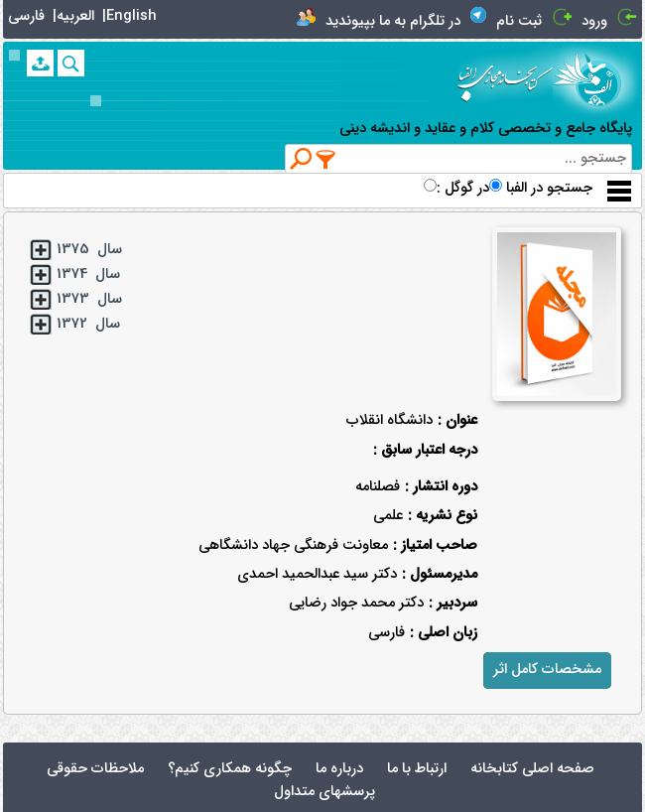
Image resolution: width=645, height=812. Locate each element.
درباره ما (339, 769)
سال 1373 (89, 299)
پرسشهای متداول (324, 792)
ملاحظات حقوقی (95, 769)
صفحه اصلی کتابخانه (532, 769)
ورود (594, 21)
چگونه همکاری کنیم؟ (230, 769)
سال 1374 (88, 274)
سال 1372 (88, 324)
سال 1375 (89, 250)
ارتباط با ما (417, 769)
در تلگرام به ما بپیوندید (393, 21)
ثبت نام (519, 21)
